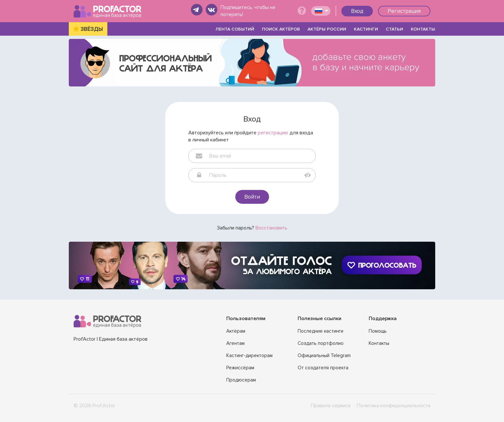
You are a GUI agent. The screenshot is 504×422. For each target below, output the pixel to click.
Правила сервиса (331, 406)
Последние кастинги (320, 331)
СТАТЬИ (394, 29)
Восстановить (271, 228)
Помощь (378, 331)
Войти (252, 197)
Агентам (235, 343)
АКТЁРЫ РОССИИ (327, 29)
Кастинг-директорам (249, 355)
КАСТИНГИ (366, 29)
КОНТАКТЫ (423, 29)
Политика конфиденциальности (394, 406)
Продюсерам (241, 380)
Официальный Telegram (324, 355)
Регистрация (404, 11)
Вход (357, 11)
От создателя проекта (323, 368)
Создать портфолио (321, 343)
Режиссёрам (240, 368)
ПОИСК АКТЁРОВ (281, 29)
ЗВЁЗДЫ (92, 29)
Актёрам (236, 331)
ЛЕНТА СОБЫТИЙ (235, 29)
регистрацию (273, 133)
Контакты (379, 343)
